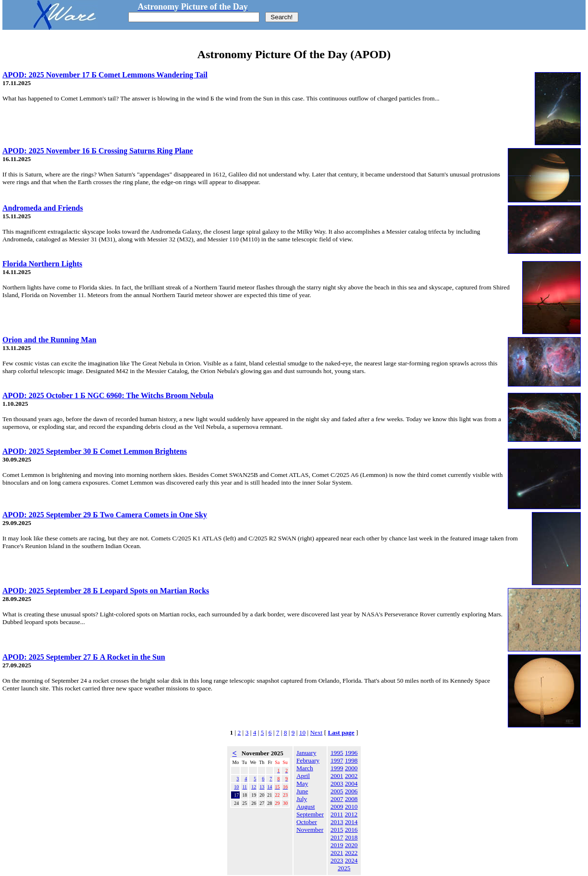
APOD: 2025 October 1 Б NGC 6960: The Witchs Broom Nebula (108, 395)
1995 (337, 753)
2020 (351, 845)
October (307, 822)
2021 (337, 853)
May (302, 783)
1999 (337, 768)
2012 (351, 814)
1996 (351, 753)
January (306, 753)
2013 (337, 822)
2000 (351, 768)
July (302, 799)
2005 (337, 791)
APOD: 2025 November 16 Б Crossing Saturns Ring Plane (98, 151)
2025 (344, 868)
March (305, 768)
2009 (337, 807)
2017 (337, 837)
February (308, 760)
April (303, 776)
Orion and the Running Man (49, 340)
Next (316, 732)
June (302, 791)
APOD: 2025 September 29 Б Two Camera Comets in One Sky (105, 515)
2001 (337, 776)
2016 (351, 830)
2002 (351, 776)
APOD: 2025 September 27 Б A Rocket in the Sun (84, 657)
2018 (351, 837)
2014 (351, 822)
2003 (337, 783)
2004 (351, 783)
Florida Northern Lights (42, 264)
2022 (351, 853)
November (310, 830)
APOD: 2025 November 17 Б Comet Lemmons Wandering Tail (105, 75)
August (306, 807)
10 (302, 732)
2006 (351, 791)
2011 (337, 814)
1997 (337, 760)
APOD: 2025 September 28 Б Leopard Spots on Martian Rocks (106, 591)
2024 (351, 860)
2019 (337, 845)
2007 (337, 799)
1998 (351, 760)
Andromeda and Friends (43, 208)
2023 (337, 860)
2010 (351, 807)
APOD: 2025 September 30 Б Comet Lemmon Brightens (95, 451)
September (310, 814)
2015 (337, 830)
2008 (351, 799)
